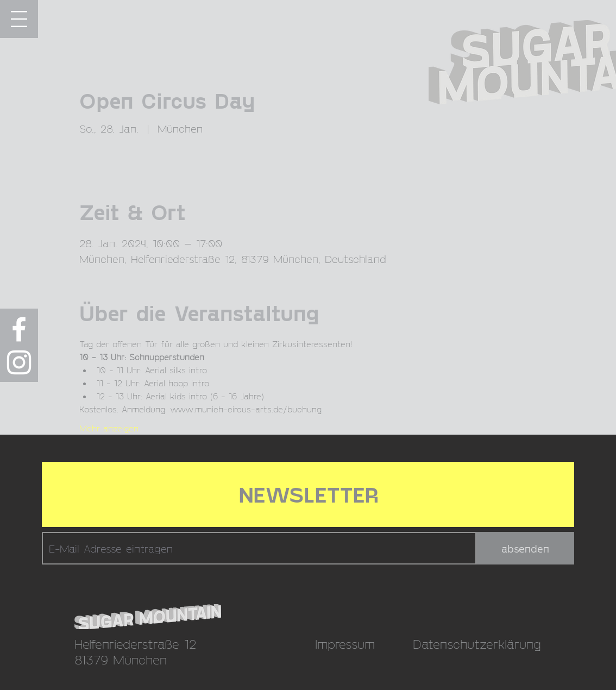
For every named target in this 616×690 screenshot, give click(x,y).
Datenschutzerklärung (477, 644)
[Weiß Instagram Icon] (19, 362)
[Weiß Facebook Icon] (19, 329)
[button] (19, 19)
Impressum (345, 644)
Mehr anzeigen (109, 428)
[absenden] (525, 548)
